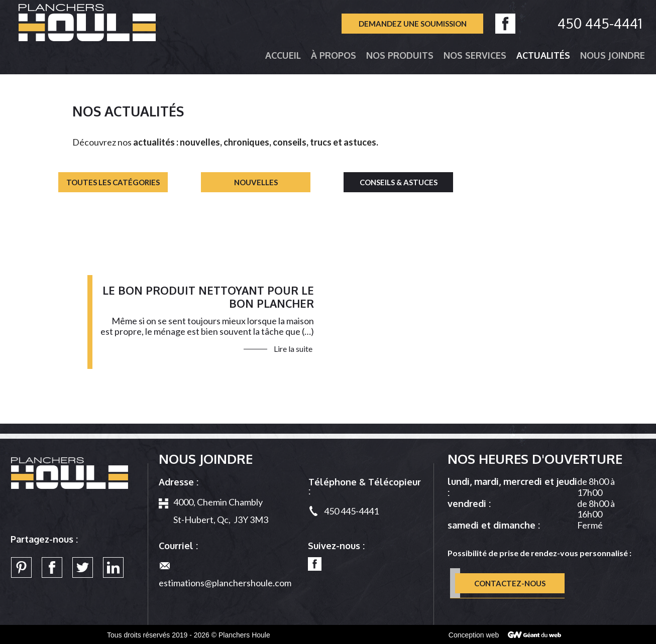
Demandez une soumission (413, 24)
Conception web (474, 635)
